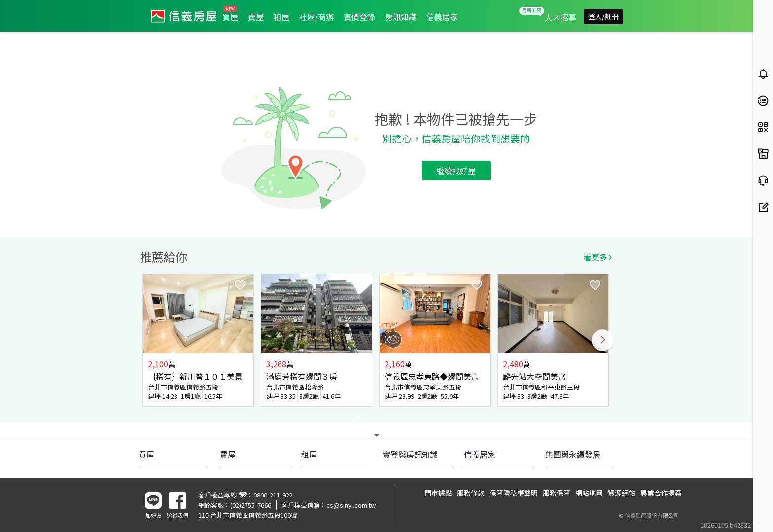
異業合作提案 (661, 493)
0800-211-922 (273, 495)
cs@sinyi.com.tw (351, 505)
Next (602, 340)
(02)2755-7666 (251, 505)
